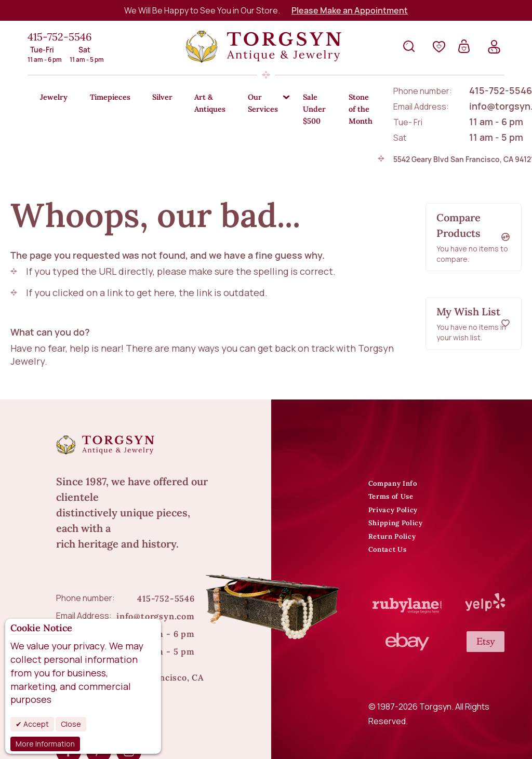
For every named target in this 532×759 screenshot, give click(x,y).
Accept (35, 724)
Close (71, 724)
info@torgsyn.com (156, 588)
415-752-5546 (60, 37)
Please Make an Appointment (350, 10)
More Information (45, 744)
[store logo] (263, 47)
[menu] (266, 104)
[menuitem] (56, 98)
